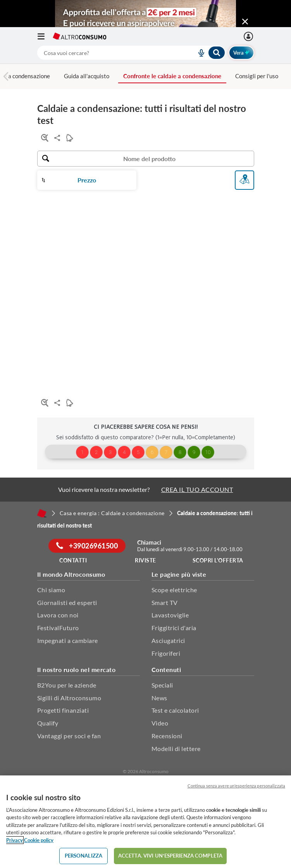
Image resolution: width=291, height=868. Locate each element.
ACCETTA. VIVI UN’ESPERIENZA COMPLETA (170, 856)
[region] (145, 822)
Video (160, 723)
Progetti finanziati (63, 710)
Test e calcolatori (175, 710)
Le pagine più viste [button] (179, 574)
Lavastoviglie (170, 615)
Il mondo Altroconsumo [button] (71, 574)
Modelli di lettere (176, 749)
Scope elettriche (174, 590)
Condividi (55, 138)
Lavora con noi (58, 615)
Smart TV (165, 602)
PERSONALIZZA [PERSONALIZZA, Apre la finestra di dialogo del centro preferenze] (84, 856)
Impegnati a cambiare (68, 640)
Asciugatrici (168, 640)
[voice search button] (198, 53)
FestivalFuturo (58, 628)
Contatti (73, 560)
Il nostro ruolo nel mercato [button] (77, 669)
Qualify (48, 723)
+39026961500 (87, 546)
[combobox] (131, 53)
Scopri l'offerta (218, 560)
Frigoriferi (166, 653)
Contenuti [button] (166, 669)
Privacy (15, 840)
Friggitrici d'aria (174, 628)
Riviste (145, 560)
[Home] (42, 513)
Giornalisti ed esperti (67, 602)
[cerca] (108, 53)
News (159, 698)
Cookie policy (39, 840)
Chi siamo (51, 590)
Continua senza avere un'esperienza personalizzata (236, 786)
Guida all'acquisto (87, 76)
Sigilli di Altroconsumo (69, 698)
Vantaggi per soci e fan (69, 736)
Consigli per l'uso (257, 76)
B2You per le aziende (67, 685)
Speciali (162, 685)
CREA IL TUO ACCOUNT (197, 489)
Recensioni (167, 736)
